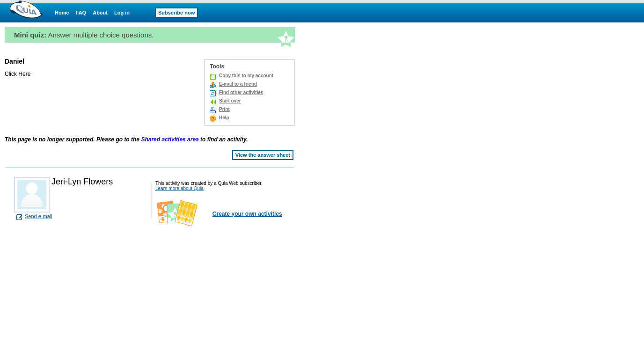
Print (224, 109)
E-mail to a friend (238, 84)
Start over (230, 101)
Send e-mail (39, 216)
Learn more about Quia (179, 188)
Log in (122, 13)
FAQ (81, 13)
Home (62, 13)
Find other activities (241, 92)
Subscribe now (176, 13)
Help (224, 118)
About (100, 13)
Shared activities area (170, 139)
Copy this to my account (246, 76)
